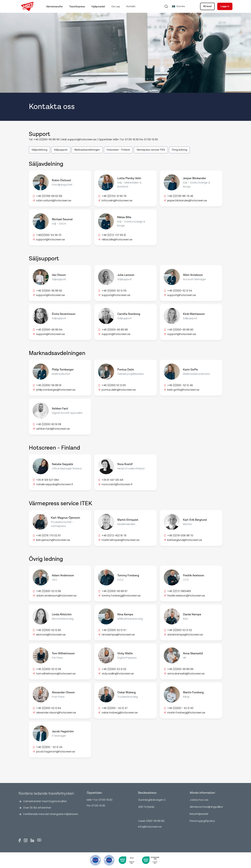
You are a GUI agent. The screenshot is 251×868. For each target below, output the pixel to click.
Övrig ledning (179, 150)
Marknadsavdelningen (87, 150)
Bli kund (207, 6)
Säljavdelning (39, 150)
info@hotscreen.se (150, 827)
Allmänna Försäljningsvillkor (206, 807)
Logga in (225, 6)
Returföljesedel (199, 814)
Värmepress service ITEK (151, 150)
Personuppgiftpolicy (202, 821)
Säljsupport (61, 150)
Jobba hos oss (199, 800)
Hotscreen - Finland (118, 150)
